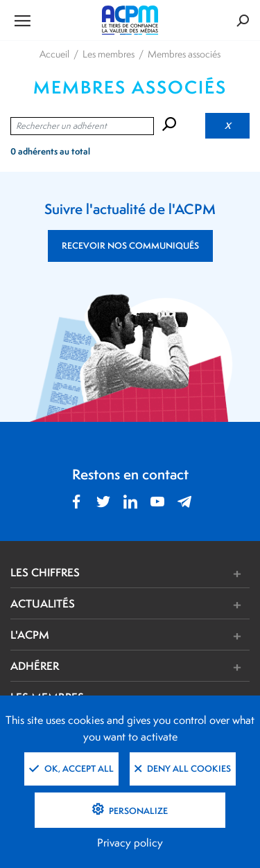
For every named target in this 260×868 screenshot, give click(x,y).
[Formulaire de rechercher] (209, 20)
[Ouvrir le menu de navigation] (50, 20)
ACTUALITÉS (43, 603)
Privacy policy (130, 843)
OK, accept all (71, 769)
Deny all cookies (183, 769)
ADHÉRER (35, 666)
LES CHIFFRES (45, 572)
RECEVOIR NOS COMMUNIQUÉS (130, 246)
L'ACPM (30, 635)
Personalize (137, 811)
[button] (180, 574)
